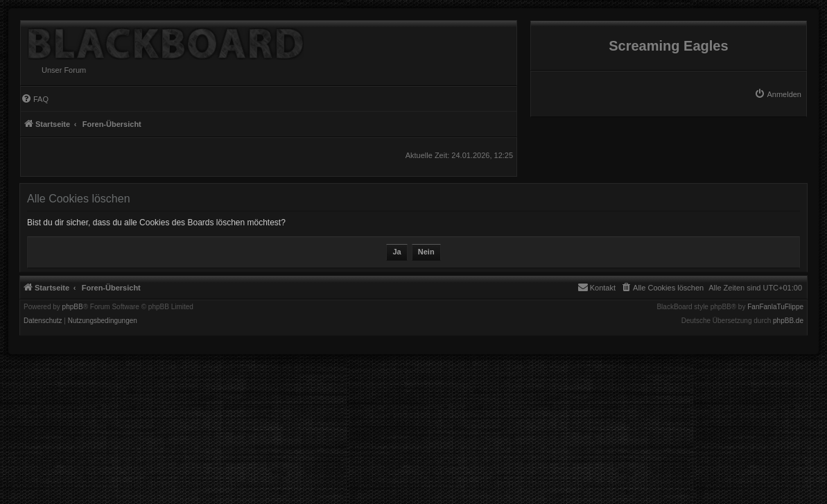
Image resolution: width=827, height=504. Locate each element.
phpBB (73, 307)
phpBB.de (788, 321)
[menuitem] (778, 94)
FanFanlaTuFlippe (775, 307)
